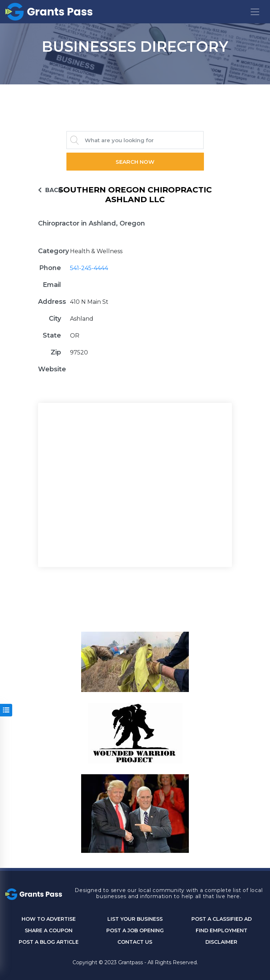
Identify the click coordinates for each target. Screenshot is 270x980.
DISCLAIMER (221, 942)
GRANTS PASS (135, 93)
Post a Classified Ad (222, 919)
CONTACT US (135, 942)
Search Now (135, 162)
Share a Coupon (49, 931)
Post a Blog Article (49, 942)
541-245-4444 (89, 268)
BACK (50, 190)
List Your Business (135, 919)
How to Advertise (49, 919)
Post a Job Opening (135, 931)
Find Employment (222, 931)
